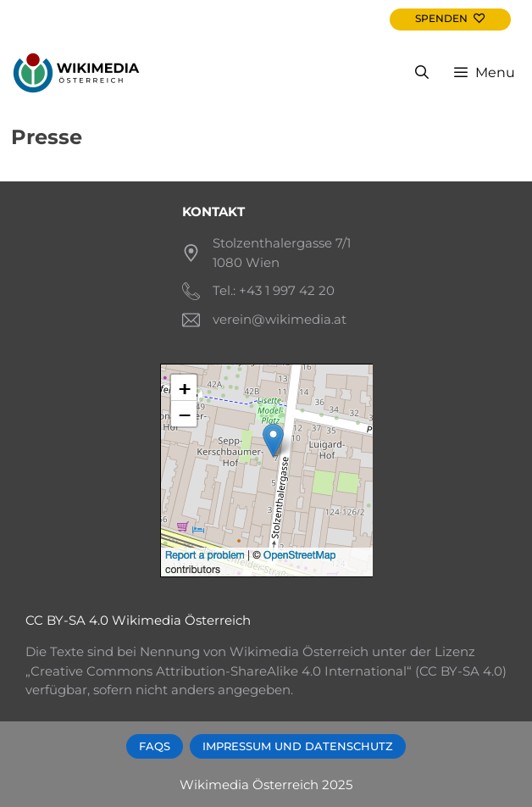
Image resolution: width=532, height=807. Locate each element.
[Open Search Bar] (422, 73)
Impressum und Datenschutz (298, 746)
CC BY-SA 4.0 (67, 620)
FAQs (155, 746)
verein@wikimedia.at (280, 319)
